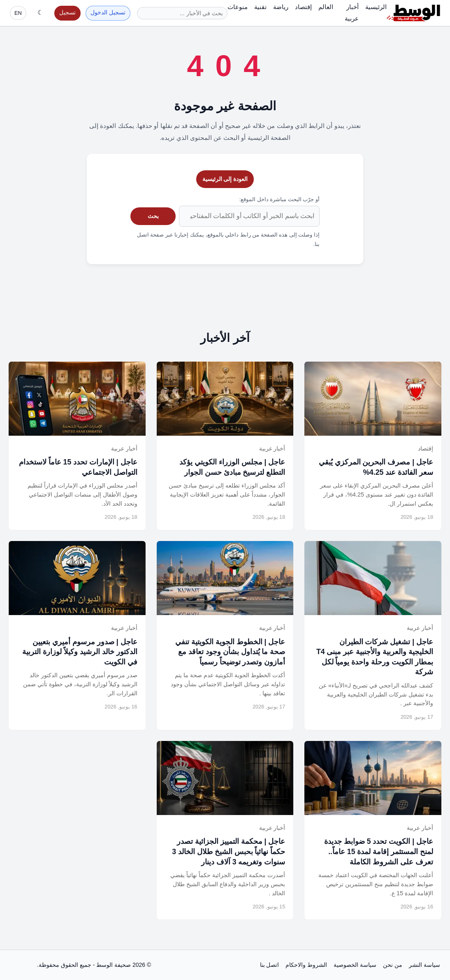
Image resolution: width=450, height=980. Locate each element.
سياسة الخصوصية (355, 965)
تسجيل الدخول (108, 13)
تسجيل (67, 13)
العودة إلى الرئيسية (225, 179)
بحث (153, 216)
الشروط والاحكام (306, 965)
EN (18, 13)
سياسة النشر (424, 965)
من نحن (393, 965)
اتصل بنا (270, 965)
